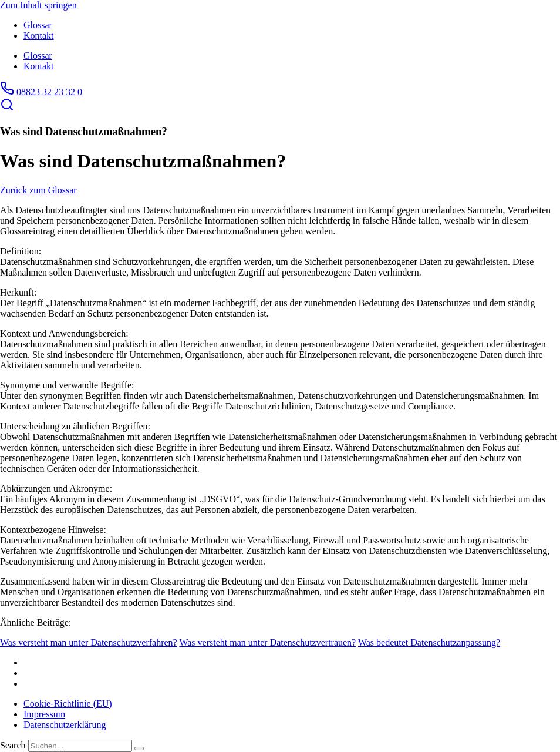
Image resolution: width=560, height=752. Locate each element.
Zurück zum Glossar (38, 190)
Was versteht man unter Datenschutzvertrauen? (267, 642)
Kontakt (39, 36)
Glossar (38, 25)
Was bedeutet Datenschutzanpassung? (429, 642)
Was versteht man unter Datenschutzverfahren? (89, 642)
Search (13, 745)
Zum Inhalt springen (38, 5)
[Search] (139, 748)
